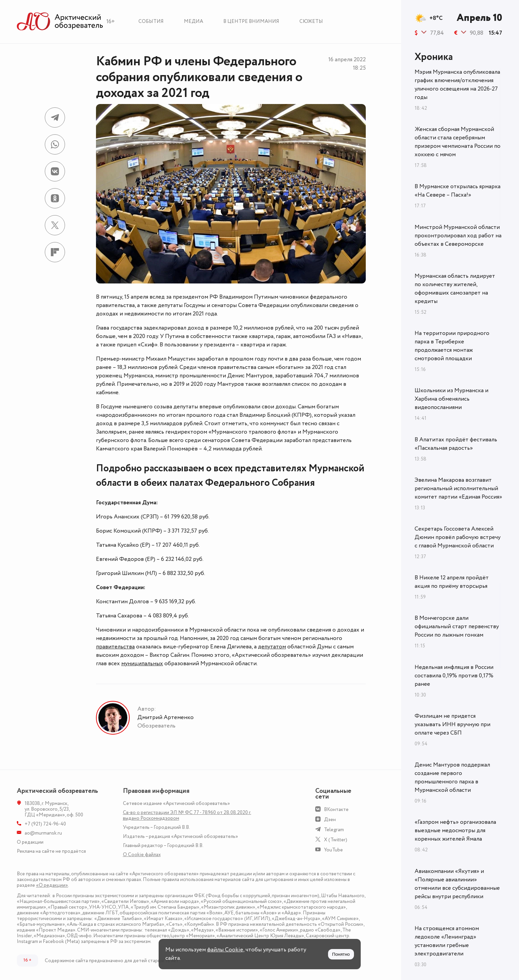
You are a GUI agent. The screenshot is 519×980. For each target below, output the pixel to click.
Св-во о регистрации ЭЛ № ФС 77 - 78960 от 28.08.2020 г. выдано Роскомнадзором (187, 815)
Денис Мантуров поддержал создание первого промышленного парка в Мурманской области (452, 778)
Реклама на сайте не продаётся (51, 851)
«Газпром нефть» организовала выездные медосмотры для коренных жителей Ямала (455, 831)
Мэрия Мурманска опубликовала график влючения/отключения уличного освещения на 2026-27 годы (457, 85)
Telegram (334, 830)
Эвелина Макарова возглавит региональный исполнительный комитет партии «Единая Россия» (458, 488)
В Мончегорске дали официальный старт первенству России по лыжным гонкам (457, 627)
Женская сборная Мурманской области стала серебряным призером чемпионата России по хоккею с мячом (458, 142)
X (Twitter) (336, 840)
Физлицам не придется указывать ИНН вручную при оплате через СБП (452, 724)
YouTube (333, 850)
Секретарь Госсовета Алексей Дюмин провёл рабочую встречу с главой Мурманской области (458, 537)
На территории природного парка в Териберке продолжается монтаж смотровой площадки (452, 346)
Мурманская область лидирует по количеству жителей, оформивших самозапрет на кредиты (455, 289)
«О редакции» (52, 885)
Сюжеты (311, 21)
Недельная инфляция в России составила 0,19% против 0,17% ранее (454, 676)
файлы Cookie (225, 950)
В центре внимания (251, 21)
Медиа (193, 21)
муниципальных (142, 664)
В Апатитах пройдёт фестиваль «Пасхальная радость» (456, 444)
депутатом (272, 647)
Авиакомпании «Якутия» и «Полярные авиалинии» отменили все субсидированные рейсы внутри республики (457, 884)
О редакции (30, 842)
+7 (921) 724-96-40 (45, 824)
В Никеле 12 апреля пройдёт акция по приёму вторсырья (452, 582)
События (151, 21)
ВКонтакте (336, 809)
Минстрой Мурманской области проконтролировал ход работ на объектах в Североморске (458, 236)
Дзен (330, 820)
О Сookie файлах (142, 855)
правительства (115, 647)
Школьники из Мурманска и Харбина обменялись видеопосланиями (451, 399)
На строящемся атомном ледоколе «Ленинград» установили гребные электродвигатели (447, 941)
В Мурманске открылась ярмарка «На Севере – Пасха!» (458, 191)
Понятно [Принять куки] (341, 954)
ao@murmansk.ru (43, 833)
